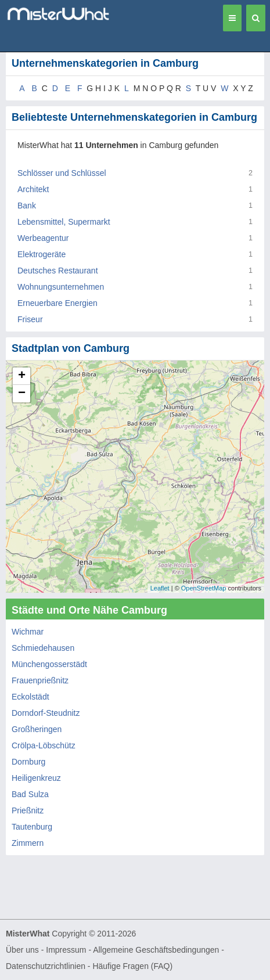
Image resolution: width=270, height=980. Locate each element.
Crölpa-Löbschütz (44, 745)
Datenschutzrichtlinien (46, 966)
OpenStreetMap (204, 588)
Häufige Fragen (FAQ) (132, 966)
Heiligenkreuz (36, 778)
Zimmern (28, 843)
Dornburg (28, 762)
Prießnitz (28, 810)
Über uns (22, 950)
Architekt (33, 189)
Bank (27, 206)
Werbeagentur (43, 238)
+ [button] (22, 376)
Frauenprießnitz (40, 680)
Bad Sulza (30, 794)
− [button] (22, 394)
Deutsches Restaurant (58, 271)
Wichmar (28, 632)
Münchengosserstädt (49, 664)
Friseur (30, 319)
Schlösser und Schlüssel (62, 173)
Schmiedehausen (43, 648)
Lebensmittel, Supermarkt (64, 222)
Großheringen (37, 729)
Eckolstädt (30, 697)
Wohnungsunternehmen (61, 287)
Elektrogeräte (42, 254)
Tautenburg (32, 827)
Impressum (66, 950)
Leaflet (160, 588)
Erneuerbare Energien (57, 303)
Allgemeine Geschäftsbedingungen (156, 950)
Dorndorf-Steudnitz (46, 713)
